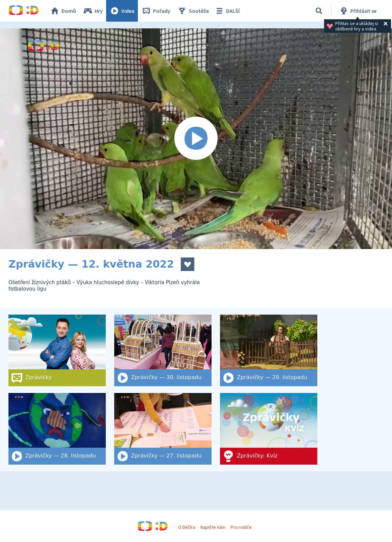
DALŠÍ (227, 11)
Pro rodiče (241, 527)
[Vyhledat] (319, 11)
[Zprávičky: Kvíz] (269, 429)
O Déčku (187, 527)
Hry (93, 11)
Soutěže (193, 11)
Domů (63, 11)
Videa (122, 11)
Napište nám (213, 527)
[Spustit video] (196, 139)
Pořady (156, 11)
